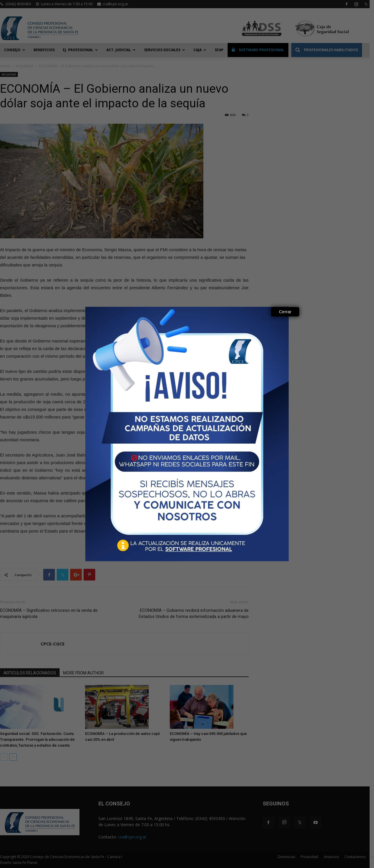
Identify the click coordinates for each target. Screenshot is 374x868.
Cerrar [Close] (285, 312)
